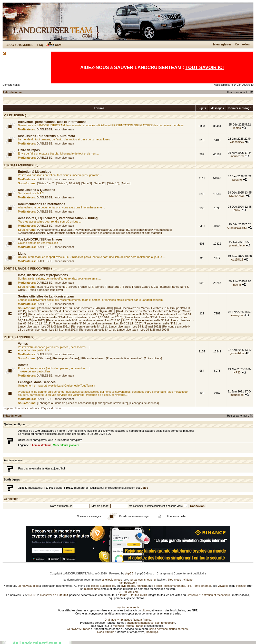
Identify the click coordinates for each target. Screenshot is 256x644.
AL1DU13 (237, 259)
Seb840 (237, 180)
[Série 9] (87, 183)
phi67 (237, 210)
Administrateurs (42, 445)
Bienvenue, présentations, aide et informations (52, 122)
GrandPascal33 (237, 228)
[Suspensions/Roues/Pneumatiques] (149, 230)
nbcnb (237, 285)
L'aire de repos (29, 150)
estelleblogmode (112, 580)
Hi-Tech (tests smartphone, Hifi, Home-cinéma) (182, 586)
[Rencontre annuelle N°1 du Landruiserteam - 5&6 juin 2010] (75, 308)
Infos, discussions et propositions (43, 275)
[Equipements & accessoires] (124, 358)
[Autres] (126, 183)
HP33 (237, 372)
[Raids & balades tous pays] (45, 290)
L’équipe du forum (51, 408)
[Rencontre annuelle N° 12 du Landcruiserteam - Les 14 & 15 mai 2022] (116, 326)
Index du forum (12, 92)
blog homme (92, 589)
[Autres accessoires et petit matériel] (139, 233)
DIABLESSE (45, 129)
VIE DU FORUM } (15, 115)
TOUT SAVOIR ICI (205, 68)
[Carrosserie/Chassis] (31, 233)
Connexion (242, 44)
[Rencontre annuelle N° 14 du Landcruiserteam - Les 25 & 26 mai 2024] (124, 330)
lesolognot (237, 315)
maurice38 (237, 156)
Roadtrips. (152, 632)
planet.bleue (237, 245)
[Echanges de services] (144, 403)
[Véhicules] (44, 358)
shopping (150, 580)
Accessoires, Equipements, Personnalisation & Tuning (58, 218)
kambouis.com (128, 583)
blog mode (175, 580)
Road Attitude (106, 632)
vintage (188, 580)
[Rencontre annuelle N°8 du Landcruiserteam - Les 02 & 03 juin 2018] (90, 320)
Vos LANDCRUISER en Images (40, 239)
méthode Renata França (128, 626)
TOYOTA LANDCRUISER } (21, 165)
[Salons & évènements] (52, 287)
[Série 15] (113, 183)
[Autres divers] (153, 358)
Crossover (193, 595)
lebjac (237, 128)
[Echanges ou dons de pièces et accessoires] (66, 403)
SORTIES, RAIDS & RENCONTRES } (28, 268)
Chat (54, 45)
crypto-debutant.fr (128, 607)
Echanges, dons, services (37, 382)
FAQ (40, 45)
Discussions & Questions (37, 190)
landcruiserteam (64, 129)
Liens (22, 254)
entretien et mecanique (216, 595)
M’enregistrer (222, 44)
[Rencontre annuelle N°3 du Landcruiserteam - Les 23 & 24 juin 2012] (72, 314)
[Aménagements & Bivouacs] (55, 230)
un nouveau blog (28, 586)
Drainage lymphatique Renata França (128, 620)
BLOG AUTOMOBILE (19, 45)
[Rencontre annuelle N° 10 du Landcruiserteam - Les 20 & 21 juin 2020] (98, 323)
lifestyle (241, 586)
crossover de (54, 595)
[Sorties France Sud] (107, 287)
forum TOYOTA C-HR (134, 595)
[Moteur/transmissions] (61, 233)
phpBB (129, 573)
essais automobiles (103, 586)
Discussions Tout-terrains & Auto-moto (47, 136)
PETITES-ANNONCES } (19, 337)
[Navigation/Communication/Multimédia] (100, 230)
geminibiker (237, 353)
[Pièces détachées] (92, 358)
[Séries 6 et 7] (46, 183)
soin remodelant (165, 623)
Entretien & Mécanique (35, 172)
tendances (136, 580)
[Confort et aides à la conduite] (96, 233)
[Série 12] (99, 183)
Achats (23, 365)
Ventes (23, 344)
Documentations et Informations (42, 204)
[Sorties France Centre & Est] (140, 287)
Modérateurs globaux (66, 445)
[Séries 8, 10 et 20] (68, 183)
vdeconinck (237, 142)
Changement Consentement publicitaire (181, 573)
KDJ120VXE (237, 196)
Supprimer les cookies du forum (21, 408)
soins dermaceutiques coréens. (169, 629)
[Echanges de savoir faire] (111, 403)
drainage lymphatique (140, 623)
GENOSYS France (78, 629)
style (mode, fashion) (134, 586)
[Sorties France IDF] (80, 287)
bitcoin (146, 610)
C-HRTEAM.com (128, 592)
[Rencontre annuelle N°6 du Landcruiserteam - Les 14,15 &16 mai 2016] (77, 317)
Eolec (144, 488)
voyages (223, 586)
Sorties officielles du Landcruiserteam (46, 296)
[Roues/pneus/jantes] (66, 358)
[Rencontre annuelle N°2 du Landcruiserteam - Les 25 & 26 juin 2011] (71, 311)
